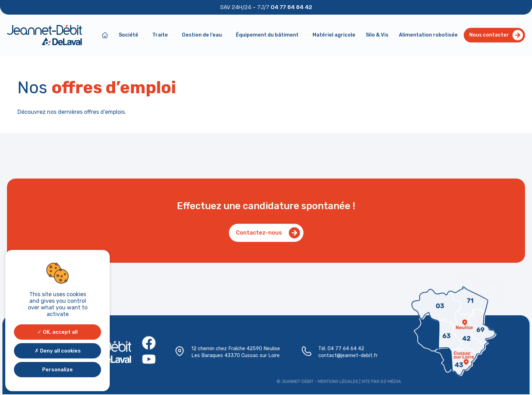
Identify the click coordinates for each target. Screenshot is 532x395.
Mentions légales (337, 381)
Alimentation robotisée (428, 35)
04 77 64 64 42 (344, 349)
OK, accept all (57, 332)
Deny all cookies (58, 351)
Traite (162, 35)
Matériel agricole (334, 35)
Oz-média (388, 381)
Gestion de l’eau (204, 35)
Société (130, 35)
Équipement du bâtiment (269, 35)
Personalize (57, 370)
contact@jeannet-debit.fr (347, 355)
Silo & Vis (377, 35)
